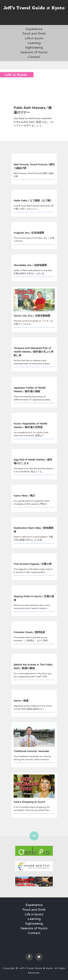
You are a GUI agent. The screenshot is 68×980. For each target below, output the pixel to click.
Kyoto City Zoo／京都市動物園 (32, 316)
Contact (34, 57)
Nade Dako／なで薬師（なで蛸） (33, 201)
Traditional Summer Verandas (31, 751)
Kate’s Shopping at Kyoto (29, 802)
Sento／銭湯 (21, 701)
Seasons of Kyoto (34, 52)
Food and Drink (34, 33)
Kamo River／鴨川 (24, 496)
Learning (34, 43)
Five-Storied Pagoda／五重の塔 (33, 564)
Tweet (34, 19)
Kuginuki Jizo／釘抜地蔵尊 (29, 233)
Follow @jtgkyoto (34, 23)
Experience (34, 29)
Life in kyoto (34, 38)
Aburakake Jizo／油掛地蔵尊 (30, 265)
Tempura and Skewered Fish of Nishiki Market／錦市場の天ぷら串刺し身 (34, 352)
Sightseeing (34, 47)
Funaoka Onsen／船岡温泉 (29, 632)
